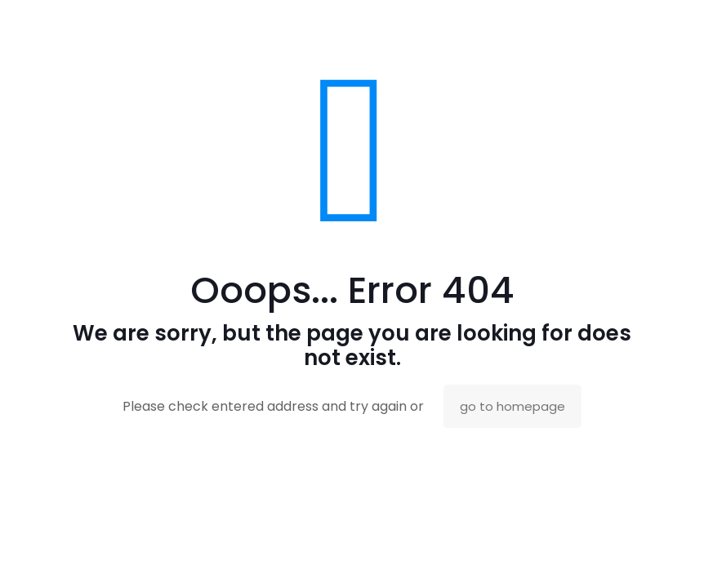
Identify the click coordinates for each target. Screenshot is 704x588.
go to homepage (512, 406)
